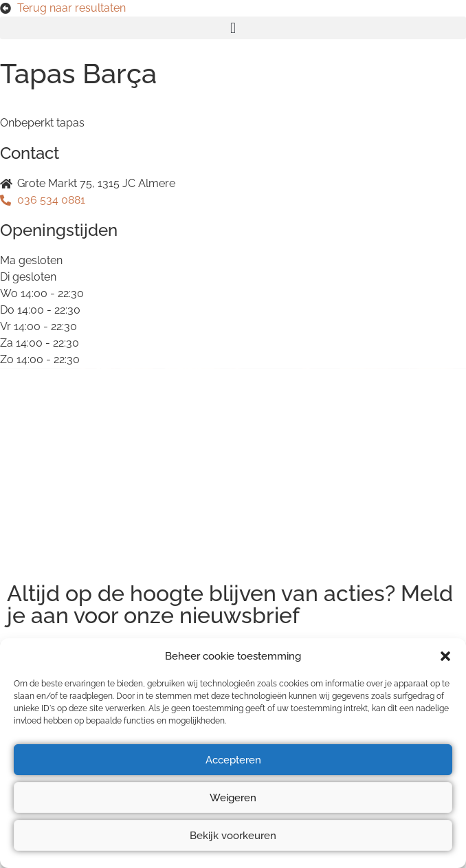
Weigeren (233, 798)
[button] (445, 656)
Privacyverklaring (51, 448)
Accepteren (233, 760)
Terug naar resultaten (71, 8)
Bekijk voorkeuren (233, 836)
